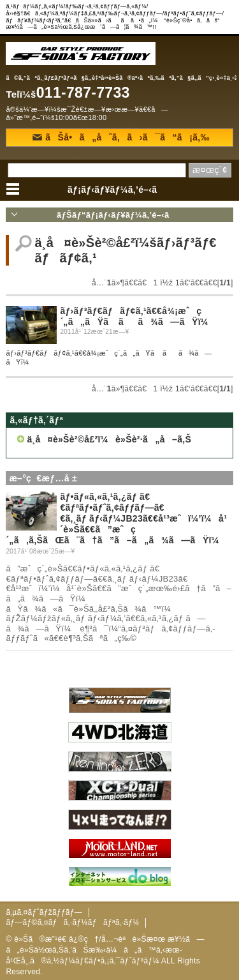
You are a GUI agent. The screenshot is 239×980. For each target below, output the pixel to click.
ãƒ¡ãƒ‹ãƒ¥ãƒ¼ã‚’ (119, 190)
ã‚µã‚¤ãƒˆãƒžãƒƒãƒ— (44, 912)
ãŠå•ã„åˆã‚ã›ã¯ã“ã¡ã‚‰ (121, 137)
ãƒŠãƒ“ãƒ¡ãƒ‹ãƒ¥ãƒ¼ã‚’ (119, 215)
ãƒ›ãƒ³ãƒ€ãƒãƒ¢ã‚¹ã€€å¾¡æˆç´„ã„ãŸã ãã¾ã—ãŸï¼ (138, 316)
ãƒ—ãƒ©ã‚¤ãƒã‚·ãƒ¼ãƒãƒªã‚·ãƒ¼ (72, 923)
